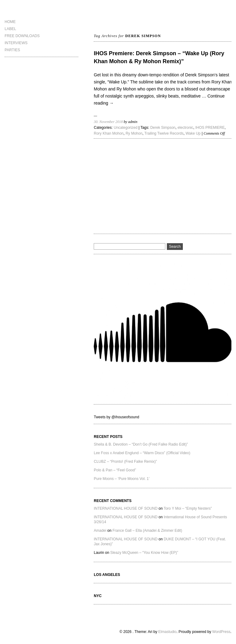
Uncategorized (126, 128)
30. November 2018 (108, 122)
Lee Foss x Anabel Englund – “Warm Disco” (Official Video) (142, 453)
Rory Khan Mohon (109, 133)
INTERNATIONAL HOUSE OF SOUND (126, 508)
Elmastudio (167, 632)
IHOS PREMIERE (210, 128)
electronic (185, 128)
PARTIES (12, 50)
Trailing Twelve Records (164, 133)
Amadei (100, 531)
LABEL (10, 29)
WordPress (221, 632)
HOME (10, 22)
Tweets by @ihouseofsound (116, 417)
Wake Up (193, 133)
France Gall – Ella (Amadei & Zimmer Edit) (147, 531)
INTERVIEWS (16, 43)
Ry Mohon (134, 133)
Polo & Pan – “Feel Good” (115, 470)
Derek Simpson (163, 128)
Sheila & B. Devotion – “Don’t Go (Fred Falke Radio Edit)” (141, 444)
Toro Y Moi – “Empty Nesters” (188, 508)
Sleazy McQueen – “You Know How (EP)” (144, 553)
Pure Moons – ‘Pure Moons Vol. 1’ (122, 479)
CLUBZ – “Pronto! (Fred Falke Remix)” (125, 462)
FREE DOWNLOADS (22, 36)
